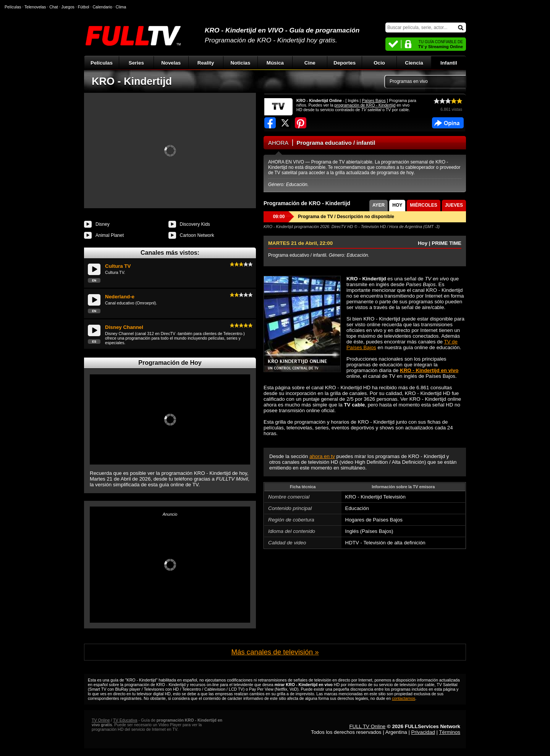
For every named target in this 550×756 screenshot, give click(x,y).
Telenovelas (35, 7)
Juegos (68, 7)
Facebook (448, 123)
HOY (397, 205)
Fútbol (84, 7)
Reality (206, 63)
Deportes (345, 63)
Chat (54, 7)
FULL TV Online (367, 726)
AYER (379, 205)
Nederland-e (120, 297)
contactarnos (404, 698)
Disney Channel (124, 327)
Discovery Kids (195, 224)
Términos (450, 732)
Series (136, 63)
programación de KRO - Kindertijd (365, 105)
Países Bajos (374, 100)
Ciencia (414, 63)
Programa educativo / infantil (336, 143)
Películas (102, 63)
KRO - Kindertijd (132, 81)
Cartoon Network (197, 235)
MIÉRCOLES (423, 205)
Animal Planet (110, 235)
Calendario (102, 7)
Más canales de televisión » (275, 652)
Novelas (171, 63)
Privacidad (423, 732)
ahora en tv (322, 456)
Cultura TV (118, 266)
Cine (310, 63)
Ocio (379, 63)
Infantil (449, 63)
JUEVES (454, 205)
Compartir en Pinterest (301, 123)
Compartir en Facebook (270, 123)
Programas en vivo (409, 81)
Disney (103, 224)
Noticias (241, 63)
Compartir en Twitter (285, 123)
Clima (121, 7)
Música (275, 63)
